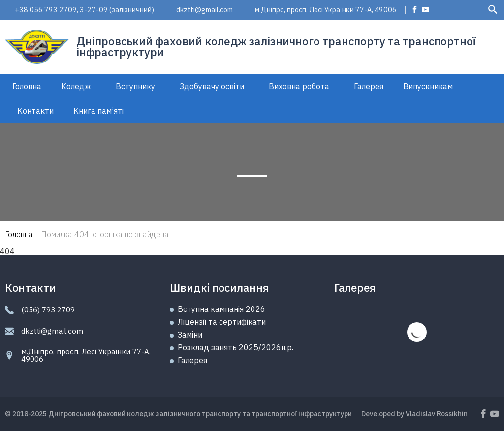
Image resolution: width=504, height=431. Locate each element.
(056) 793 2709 (48, 310)
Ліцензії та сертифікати (222, 322)
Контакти (35, 111)
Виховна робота (299, 86)
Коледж (76, 86)
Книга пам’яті (98, 111)
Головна (27, 86)
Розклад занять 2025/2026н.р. (236, 347)
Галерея (369, 86)
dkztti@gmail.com (205, 10)
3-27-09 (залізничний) (117, 10)
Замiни (190, 335)
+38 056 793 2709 (46, 10)
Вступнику (135, 86)
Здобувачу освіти (212, 86)
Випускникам (428, 86)
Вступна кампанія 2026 (221, 309)
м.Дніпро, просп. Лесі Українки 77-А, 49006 (326, 10)
